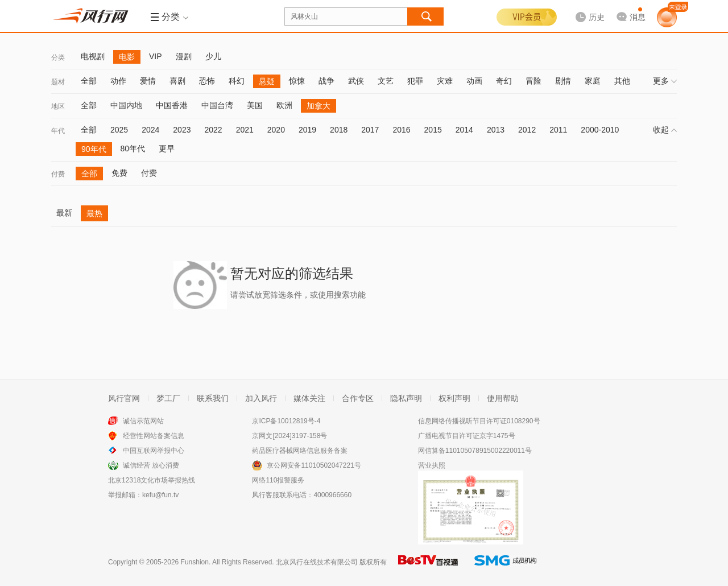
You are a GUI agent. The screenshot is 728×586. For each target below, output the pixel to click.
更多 (665, 81)
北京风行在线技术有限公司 (317, 562)
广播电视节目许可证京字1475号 (467, 436)
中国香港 (172, 105)
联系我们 (213, 398)
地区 (58, 106)
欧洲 (284, 105)
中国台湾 (217, 105)
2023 (182, 130)
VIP (156, 56)
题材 (58, 82)
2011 (558, 130)
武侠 (356, 81)
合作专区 (358, 398)
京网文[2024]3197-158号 (289, 436)
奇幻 (504, 81)
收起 (665, 130)
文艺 (386, 81)
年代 (58, 131)
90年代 (94, 149)
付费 (58, 174)
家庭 (593, 81)
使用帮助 (503, 398)
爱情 (148, 81)
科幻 (237, 81)
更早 (167, 148)
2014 (464, 130)
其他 (622, 81)
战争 (326, 81)
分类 (58, 57)
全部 (89, 81)
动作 (118, 81)
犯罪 (415, 81)
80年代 (133, 148)
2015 (433, 130)
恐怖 (207, 81)
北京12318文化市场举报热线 (152, 480)
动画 (474, 81)
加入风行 (261, 398)
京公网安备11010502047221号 (314, 465)
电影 (127, 57)
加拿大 (318, 106)
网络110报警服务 (278, 480)
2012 (527, 130)
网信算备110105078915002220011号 (475, 451)
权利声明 (454, 398)
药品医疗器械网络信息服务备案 (300, 451)
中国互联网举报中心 (154, 451)
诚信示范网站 (143, 421)
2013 (496, 130)
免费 (119, 173)
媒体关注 (309, 398)
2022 (213, 130)
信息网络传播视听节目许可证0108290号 (479, 421)
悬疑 (267, 81)
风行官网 (124, 398)
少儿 (213, 56)
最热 (94, 213)
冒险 (533, 81)
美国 (255, 105)
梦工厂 (168, 398)
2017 (370, 130)
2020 (276, 130)
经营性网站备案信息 (154, 436)
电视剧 (93, 56)
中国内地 (126, 105)
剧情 (563, 81)
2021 (245, 130)
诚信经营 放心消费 (151, 465)
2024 (150, 130)
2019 (307, 130)
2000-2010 (600, 130)
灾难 (445, 81)
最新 (64, 213)
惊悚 (297, 81)
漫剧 (184, 56)
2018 (339, 130)
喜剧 (177, 81)
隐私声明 (406, 398)
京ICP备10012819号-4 (286, 421)
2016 (401, 130)
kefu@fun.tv (160, 495)
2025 (119, 130)
